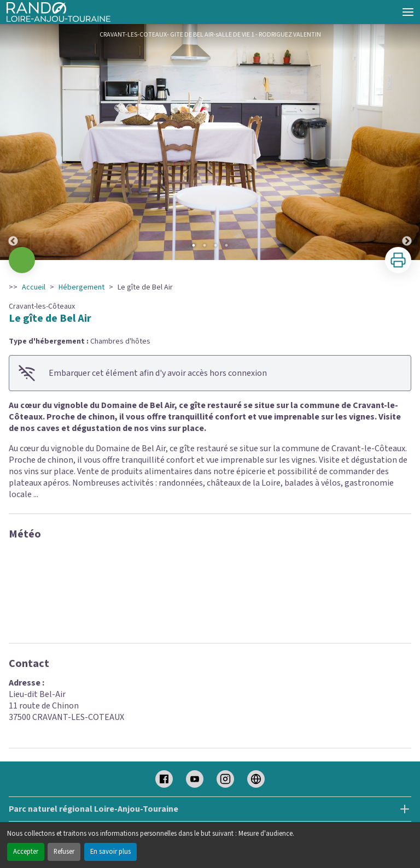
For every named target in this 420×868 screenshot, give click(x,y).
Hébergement (81, 287)
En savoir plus (110, 852)
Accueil (34, 287)
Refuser (64, 852)
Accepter (26, 852)
